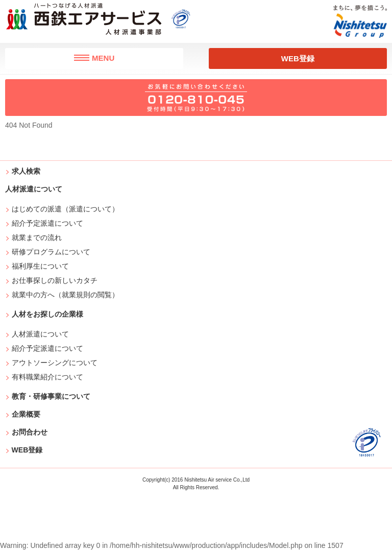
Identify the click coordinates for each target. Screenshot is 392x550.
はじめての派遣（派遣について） (66, 209)
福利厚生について (41, 266)
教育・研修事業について (51, 396)
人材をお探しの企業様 (47, 314)
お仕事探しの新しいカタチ (55, 280)
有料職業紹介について (48, 377)
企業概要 (26, 414)
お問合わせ (30, 432)
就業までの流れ (37, 237)
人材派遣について (41, 334)
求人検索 (26, 171)
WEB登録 (298, 58)
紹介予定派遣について (48, 223)
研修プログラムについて (51, 252)
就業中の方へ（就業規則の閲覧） (66, 295)
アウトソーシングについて (55, 363)
